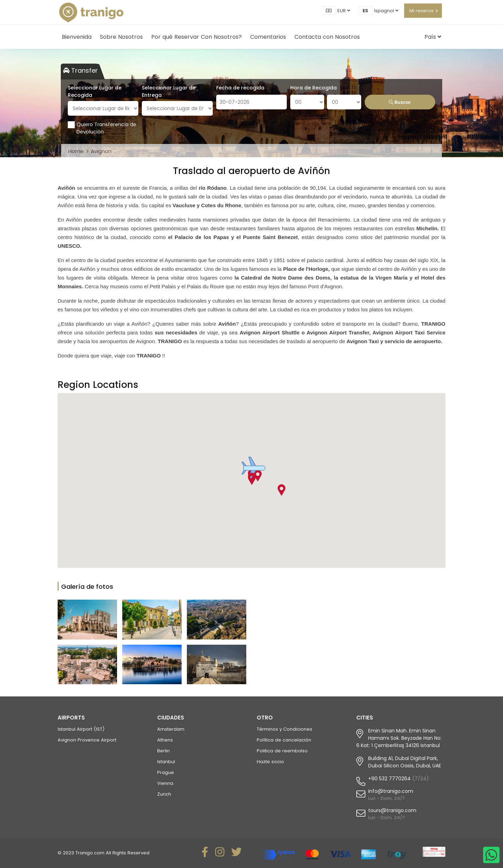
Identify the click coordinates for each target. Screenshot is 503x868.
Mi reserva (421, 11)
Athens (165, 740)
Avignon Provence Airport (87, 740)
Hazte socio (270, 762)
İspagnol (386, 11)
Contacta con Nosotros (327, 37)
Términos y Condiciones (285, 729)
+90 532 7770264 (389, 779)
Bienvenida (77, 37)
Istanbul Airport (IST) (81, 729)
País (433, 37)
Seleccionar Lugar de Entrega (169, 91)
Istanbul (166, 762)
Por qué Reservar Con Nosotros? (196, 37)
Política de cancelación (284, 740)
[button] (251, 479)
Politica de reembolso (282, 751)
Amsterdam (171, 729)
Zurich (164, 794)
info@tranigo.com (391, 791)
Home (76, 151)
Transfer (81, 70)
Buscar (400, 102)
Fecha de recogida (240, 88)
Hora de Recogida (314, 88)
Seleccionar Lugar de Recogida (95, 91)
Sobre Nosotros (121, 37)
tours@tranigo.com (392, 810)
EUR (344, 11)
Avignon (101, 151)
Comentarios (268, 37)
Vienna (165, 783)
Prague (166, 772)
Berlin (163, 751)
